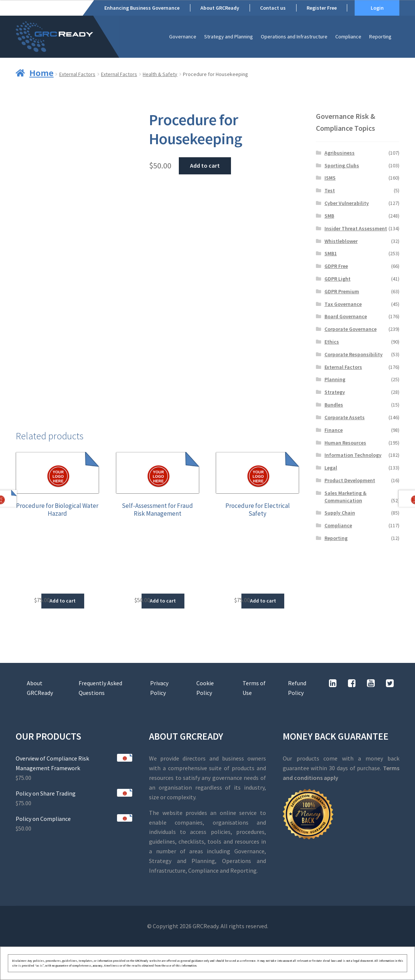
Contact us (273, 8)
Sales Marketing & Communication (346, 497)
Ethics (332, 342)
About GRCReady (220, 8)
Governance (183, 37)
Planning (335, 379)
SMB (329, 216)
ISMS (330, 178)
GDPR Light (338, 279)
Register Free (322, 8)
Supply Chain (340, 513)
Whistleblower (341, 241)
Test (330, 190)
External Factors (77, 74)
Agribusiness (340, 153)
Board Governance (346, 316)
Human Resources (345, 443)
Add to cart (205, 165)
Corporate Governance (351, 329)
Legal (331, 468)
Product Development (350, 480)
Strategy (335, 392)
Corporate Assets (345, 417)
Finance (334, 430)
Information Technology (353, 455)
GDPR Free (336, 266)
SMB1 (331, 253)
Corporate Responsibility (354, 354)
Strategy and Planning (229, 37)
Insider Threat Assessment (356, 228)
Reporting (380, 37)
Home (42, 73)
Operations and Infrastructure (294, 37)
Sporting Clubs (342, 165)
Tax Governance (343, 304)
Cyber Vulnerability (347, 203)
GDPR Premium (342, 291)
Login (377, 8)
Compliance (348, 37)
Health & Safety (160, 74)
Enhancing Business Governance (142, 8)
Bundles (334, 405)
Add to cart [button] (63, 601)
